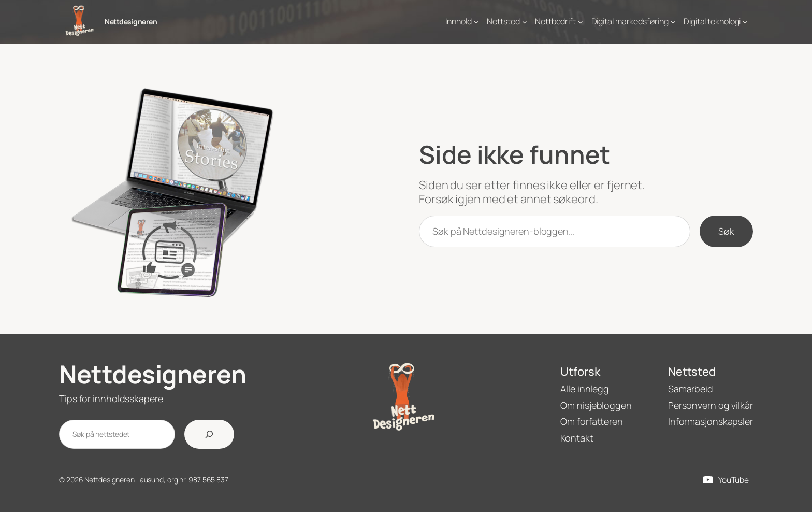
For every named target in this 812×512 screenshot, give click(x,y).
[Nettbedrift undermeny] (581, 22)
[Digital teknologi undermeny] (745, 22)
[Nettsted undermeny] (525, 22)
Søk (726, 231)
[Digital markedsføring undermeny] (673, 22)
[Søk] (209, 434)
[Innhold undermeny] (476, 22)
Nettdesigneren (131, 22)
